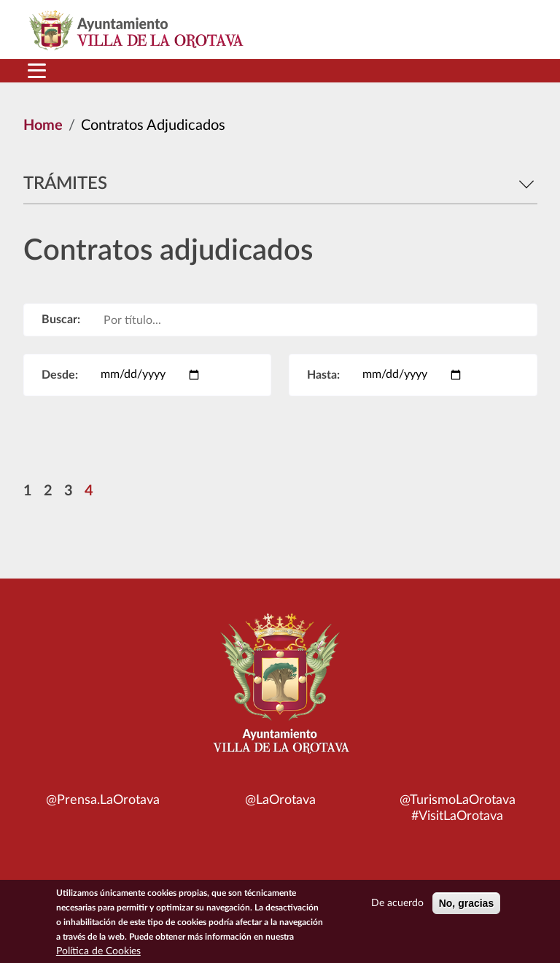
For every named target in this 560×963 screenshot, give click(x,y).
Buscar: (61, 320)
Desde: (60, 375)
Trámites (280, 184)
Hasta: (323, 375)
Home (43, 125)
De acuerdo (397, 908)
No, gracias (466, 908)
